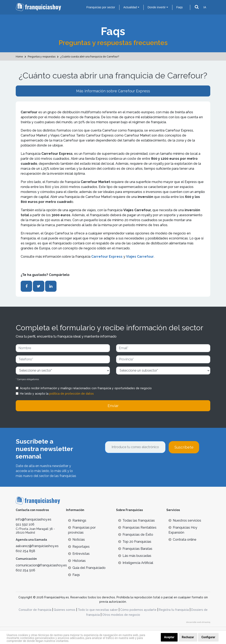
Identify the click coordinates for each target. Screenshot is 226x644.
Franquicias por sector (101, 7)
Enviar (113, 406)
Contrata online (182, 540)
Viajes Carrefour (140, 257)
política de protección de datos (72, 394)
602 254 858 (25, 551)
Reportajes (79, 547)
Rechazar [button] (188, 637)
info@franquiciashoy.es (34, 519)
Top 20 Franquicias (135, 542)
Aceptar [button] (169, 637)
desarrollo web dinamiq (198, 622)
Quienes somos (65, 610)
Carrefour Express (107, 257)
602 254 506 (25, 570)
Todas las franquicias (136, 520)
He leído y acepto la (57, 394)
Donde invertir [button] (157, 7)
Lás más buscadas (135, 556)
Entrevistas (79, 554)
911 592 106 (25, 524)
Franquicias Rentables (137, 528)
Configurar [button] (208, 637)
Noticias (76, 540)
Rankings (77, 520)
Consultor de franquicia (35, 610)
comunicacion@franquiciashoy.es (41, 565)
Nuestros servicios (185, 520)
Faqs (180, 7)
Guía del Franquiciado (87, 568)
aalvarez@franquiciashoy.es (37, 546)
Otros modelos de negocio (121, 615)
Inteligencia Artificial (136, 563)
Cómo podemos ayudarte (138, 610)
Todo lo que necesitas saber (98, 610)
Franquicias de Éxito (136, 535)
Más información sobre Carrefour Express (113, 91)
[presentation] (136, 465)
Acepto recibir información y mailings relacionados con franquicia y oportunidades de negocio (86, 388)
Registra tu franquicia (174, 610)
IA (205, 7)
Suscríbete (184, 447)
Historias (77, 561)
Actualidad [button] (130, 7)
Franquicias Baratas (135, 549)
